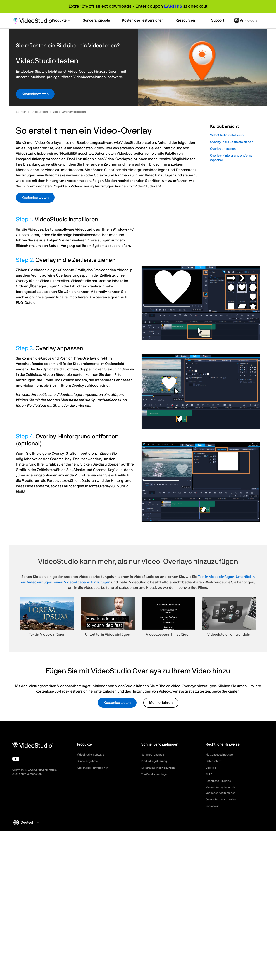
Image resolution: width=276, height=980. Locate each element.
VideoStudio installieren (227, 135)
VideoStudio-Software (93, 755)
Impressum (214, 806)
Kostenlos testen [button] (35, 94)
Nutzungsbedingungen (222, 755)
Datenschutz (215, 761)
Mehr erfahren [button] (161, 703)
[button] (61, 21)
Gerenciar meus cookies (223, 799)
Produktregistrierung (156, 761)
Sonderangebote (89, 761)
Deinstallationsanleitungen (160, 768)
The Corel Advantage (156, 774)
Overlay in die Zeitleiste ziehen (232, 142)
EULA (210, 774)
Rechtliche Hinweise (220, 781)
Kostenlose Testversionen (95, 768)
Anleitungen (39, 112)
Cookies (212, 768)
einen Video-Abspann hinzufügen (82, 582)
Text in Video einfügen (216, 577)
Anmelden (245, 21)
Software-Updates (154, 755)
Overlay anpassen (223, 149)
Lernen (21, 112)
